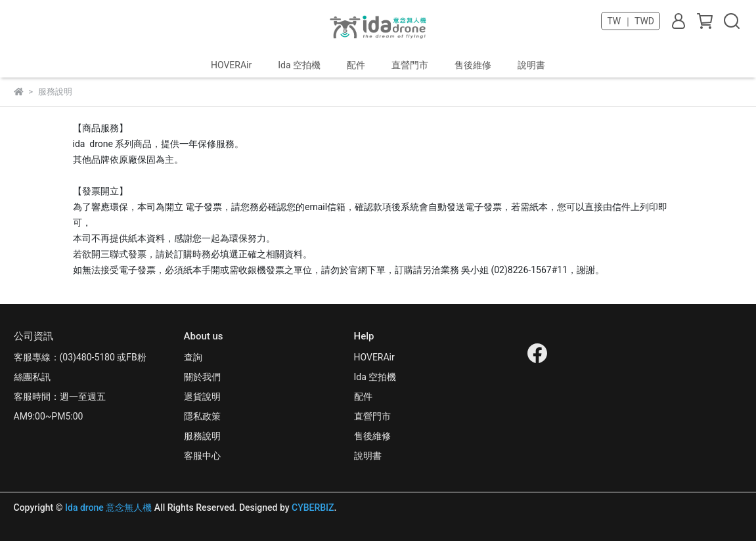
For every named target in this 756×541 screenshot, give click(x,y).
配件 (356, 65)
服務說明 (202, 436)
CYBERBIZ (313, 508)
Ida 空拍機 (299, 65)
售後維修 (473, 65)
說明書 (531, 65)
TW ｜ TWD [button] (631, 21)
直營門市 (410, 65)
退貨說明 (202, 397)
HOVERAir (231, 65)
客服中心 (202, 456)
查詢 (193, 357)
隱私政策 (202, 416)
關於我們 (202, 377)
